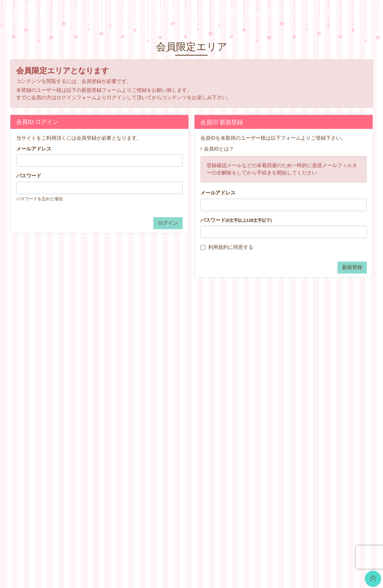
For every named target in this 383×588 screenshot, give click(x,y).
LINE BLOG (330, 353)
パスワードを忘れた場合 (40, 199)
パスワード (29, 176)
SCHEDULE (167, 13)
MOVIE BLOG (179, 378)
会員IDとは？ (219, 149)
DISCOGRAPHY (200, 13)
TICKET (172, 397)
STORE (293, 13)
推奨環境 (235, 416)
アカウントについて (247, 368)
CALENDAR (177, 358)
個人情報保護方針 (245, 397)
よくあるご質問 (242, 426)
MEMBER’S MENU (343, 13)
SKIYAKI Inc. (247, 545)
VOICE (171, 387)
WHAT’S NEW (117, 13)
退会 (230, 435)
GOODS (173, 406)
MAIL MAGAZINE (263, 13)
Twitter (324, 343)
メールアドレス (34, 149)
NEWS (144, 13)
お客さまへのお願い (247, 406)
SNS (310, 13)
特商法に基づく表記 (247, 387)
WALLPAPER (178, 349)
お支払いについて (245, 358)
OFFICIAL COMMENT (188, 368)
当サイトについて (245, 349)
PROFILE (231, 13)
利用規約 (218, 247)
